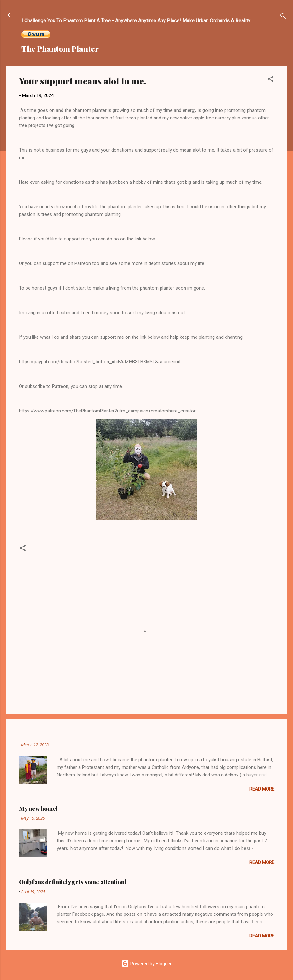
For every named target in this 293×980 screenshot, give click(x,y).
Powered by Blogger (146, 964)
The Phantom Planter (60, 49)
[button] (271, 80)
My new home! (38, 809)
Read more (262, 789)
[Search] (283, 17)
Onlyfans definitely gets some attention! (73, 882)
